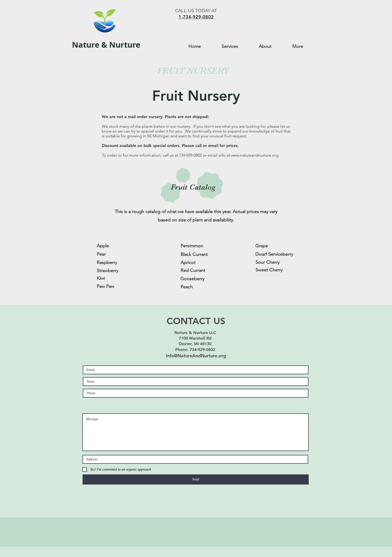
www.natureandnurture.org (255, 155)
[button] (236, 46)
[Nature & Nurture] (107, 45)
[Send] (196, 479)
